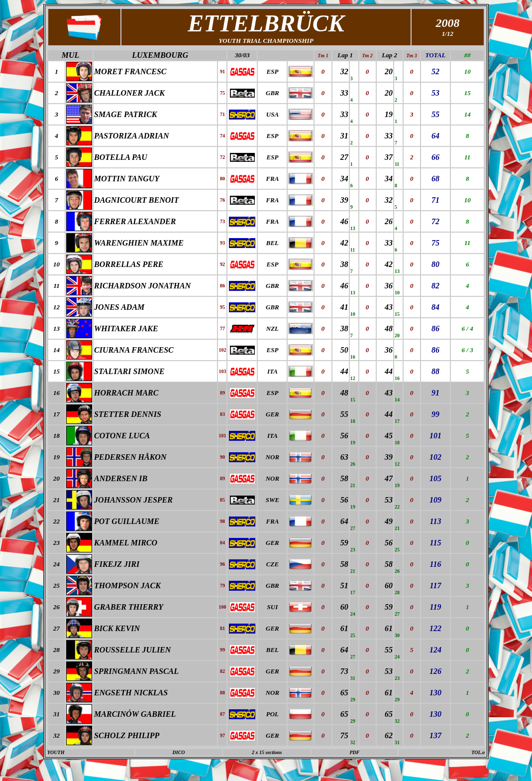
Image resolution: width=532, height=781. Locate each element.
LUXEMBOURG (160, 55)
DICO (179, 752)
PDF (354, 752)
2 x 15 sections (267, 752)
